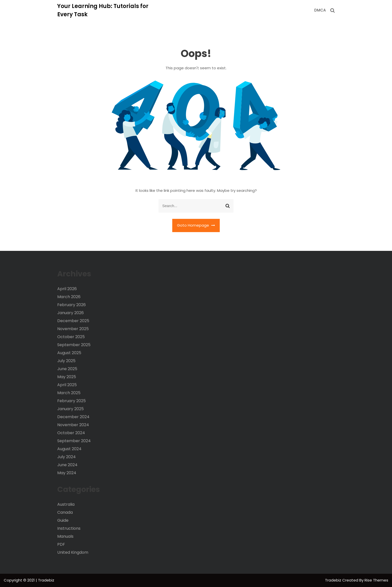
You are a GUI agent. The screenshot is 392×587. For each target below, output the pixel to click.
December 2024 (73, 417)
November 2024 (73, 425)
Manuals (65, 536)
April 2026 (67, 289)
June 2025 (67, 369)
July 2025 (66, 361)
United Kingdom (73, 552)
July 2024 (66, 457)
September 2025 (74, 345)
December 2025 (73, 321)
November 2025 (73, 329)
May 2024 (67, 473)
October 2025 (71, 337)
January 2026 (70, 313)
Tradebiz (334, 580)
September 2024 (74, 441)
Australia (66, 504)
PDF (61, 544)
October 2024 (71, 433)
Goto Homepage (196, 225)
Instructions (69, 528)
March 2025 (69, 393)
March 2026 (69, 297)
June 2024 (67, 465)
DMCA (320, 10)
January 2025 (70, 409)
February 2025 (71, 401)
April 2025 (67, 385)
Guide (63, 520)
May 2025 (67, 377)
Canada (65, 512)
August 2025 (69, 353)
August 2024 (69, 449)
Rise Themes (376, 580)
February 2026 (71, 305)
